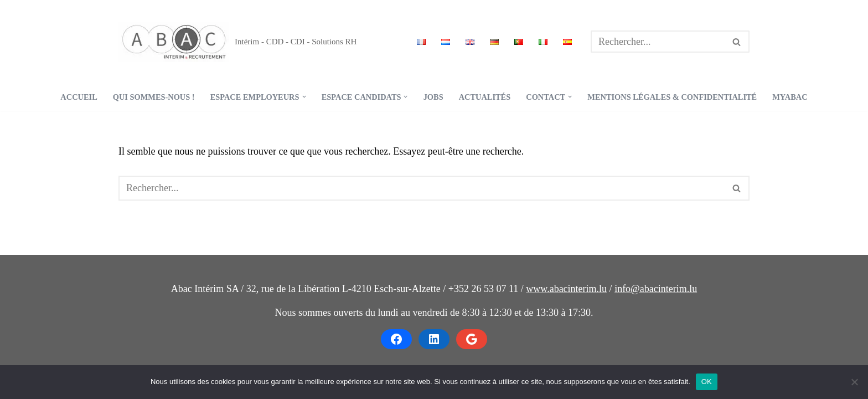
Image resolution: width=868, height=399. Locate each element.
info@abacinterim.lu (656, 289)
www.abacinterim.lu (566, 289)
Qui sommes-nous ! (154, 97)
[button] (304, 97)
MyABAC (790, 97)
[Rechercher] (658, 42)
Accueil (79, 97)
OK (707, 382)
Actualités (485, 97)
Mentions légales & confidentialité (672, 97)
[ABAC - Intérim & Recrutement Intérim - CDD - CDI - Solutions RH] (237, 42)
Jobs (433, 97)
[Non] (854, 382)
